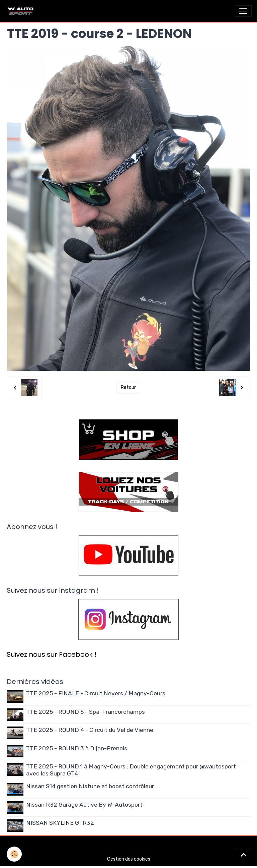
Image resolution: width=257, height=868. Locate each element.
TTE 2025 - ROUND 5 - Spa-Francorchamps (85, 712)
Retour (128, 387)
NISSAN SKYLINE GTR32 (60, 823)
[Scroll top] (244, 855)
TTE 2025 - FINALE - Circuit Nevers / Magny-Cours (96, 693)
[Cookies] (14, 854)
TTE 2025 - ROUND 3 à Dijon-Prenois (77, 748)
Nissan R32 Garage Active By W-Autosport (84, 805)
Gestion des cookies (129, 859)
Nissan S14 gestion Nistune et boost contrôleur (90, 786)
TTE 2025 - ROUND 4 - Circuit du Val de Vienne (90, 730)
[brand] (22, 11)
